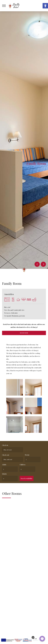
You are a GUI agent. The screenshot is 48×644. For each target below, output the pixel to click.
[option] (24, 140)
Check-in (5, 445)
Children (22, 465)
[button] (45, 6)
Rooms (27, 455)
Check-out (6, 455)
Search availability (27, 479)
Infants (4, 474)
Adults (4, 465)
